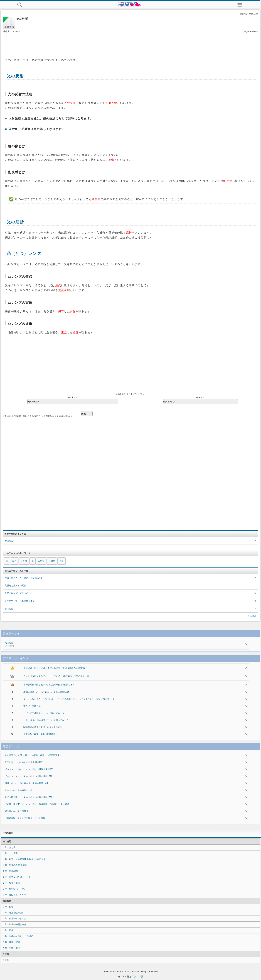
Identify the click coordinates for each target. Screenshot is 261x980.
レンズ (24, 561)
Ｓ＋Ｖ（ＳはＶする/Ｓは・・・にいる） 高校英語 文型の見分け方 (56, 676)
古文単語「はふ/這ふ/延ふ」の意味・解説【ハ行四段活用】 (33, 755)
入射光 (41, 561)
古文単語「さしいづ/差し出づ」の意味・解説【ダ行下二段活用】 (55, 668)
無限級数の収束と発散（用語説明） (41, 734)
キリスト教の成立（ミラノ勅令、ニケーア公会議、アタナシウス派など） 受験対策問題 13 (69, 699)
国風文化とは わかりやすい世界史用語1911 (26, 783)
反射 (14, 561)
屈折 (61, 561)
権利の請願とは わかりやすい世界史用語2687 (46, 692)
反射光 (52, 561)
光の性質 (89, 644)
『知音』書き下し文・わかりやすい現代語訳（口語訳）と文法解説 (37, 804)
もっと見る (252, 616)
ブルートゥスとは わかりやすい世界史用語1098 (29, 776)
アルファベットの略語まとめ (19, 790)
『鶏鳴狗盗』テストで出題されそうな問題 (25, 818)
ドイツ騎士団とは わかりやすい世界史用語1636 (29, 797)
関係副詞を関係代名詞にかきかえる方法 (43, 727)
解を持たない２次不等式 (16, 811)
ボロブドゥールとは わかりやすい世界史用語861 (29, 769)
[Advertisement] (130, 44)
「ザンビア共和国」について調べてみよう (44, 713)
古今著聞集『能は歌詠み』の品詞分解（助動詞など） (49, 685)
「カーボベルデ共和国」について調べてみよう (46, 720)
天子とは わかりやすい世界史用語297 (24, 762)
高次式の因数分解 (32, 706)
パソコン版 (137, 977)
